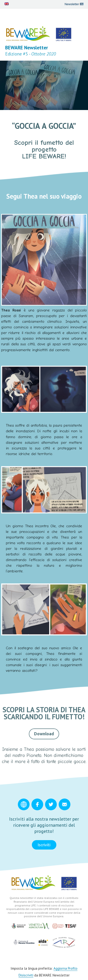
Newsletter (74, 4)
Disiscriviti (26, 975)
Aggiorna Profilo (65, 968)
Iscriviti (44, 845)
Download (44, 734)
